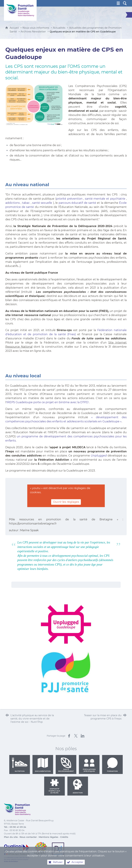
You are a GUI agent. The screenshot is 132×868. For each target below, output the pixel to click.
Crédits (64, 837)
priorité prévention (69, 199)
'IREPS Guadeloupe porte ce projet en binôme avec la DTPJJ (47, 402)
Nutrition (20, 765)
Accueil (15, 28)
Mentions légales (48, 837)
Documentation (43, 765)
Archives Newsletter (33, 32)
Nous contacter (28, 837)
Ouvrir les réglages (66, 502)
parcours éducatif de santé (77, 203)
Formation (112, 765)
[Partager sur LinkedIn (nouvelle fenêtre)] (82, 736)
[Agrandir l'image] (34, 105)
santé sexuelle (42, 203)
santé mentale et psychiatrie (105, 199)
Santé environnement (66, 765)
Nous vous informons (36, 28)
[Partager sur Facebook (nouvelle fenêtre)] (69, 736)
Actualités (59, 28)
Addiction (78, 786)
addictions (13, 203)
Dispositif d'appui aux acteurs (54, 786)
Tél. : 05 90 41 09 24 (15, 827)
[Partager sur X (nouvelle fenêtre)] (76, 736)
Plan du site (11, 837)
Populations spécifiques (89, 765)
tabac (26, 203)
